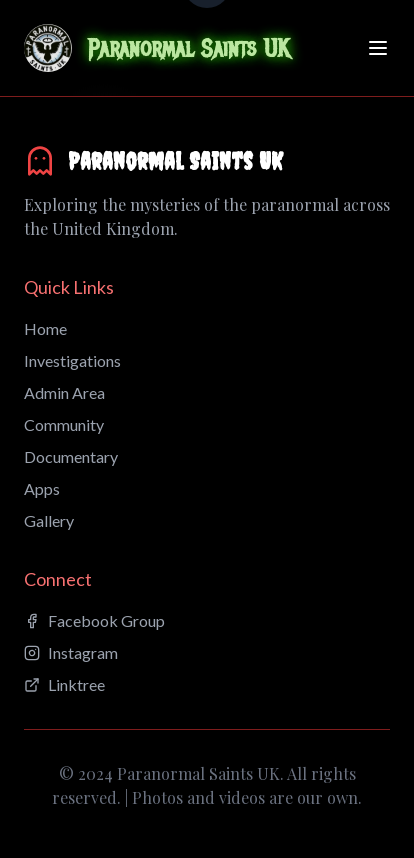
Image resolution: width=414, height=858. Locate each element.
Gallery (49, 520)
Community (64, 424)
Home (45, 328)
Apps (42, 488)
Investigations (72, 360)
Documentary (71, 456)
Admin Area (64, 392)
